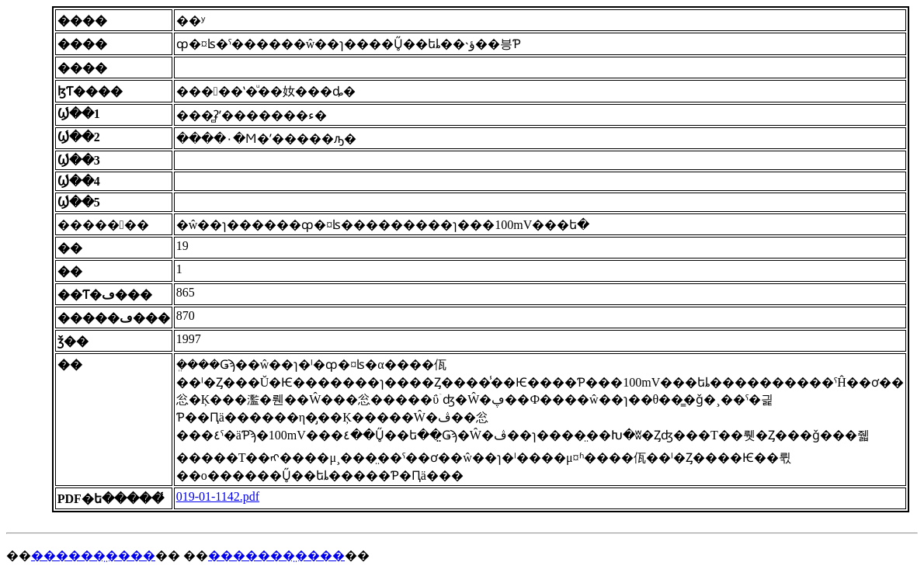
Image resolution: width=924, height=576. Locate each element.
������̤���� (93, 555)
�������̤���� (276, 555)
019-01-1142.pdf (218, 496)
